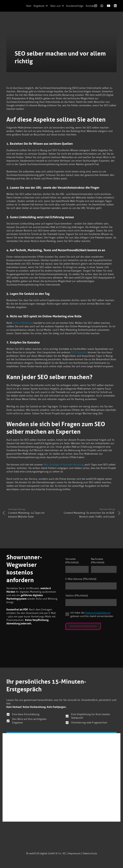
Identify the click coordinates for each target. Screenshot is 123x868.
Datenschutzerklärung (98, 613)
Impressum (74, 853)
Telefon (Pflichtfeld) (77, 596)
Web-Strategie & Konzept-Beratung (64, 465)
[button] (47, 6)
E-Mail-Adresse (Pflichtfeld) (81, 579)
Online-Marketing (23, 323)
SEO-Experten (79, 352)
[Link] (96, 6)
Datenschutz (90, 853)
